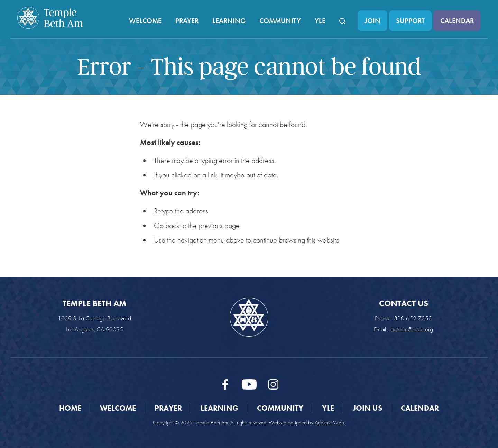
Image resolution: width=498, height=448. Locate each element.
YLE (320, 21)
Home (70, 408)
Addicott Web (329, 423)
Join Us (367, 408)
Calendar (457, 21)
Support (410, 21)
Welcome (145, 21)
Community (280, 21)
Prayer (187, 21)
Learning (229, 21)
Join (372, 21)
